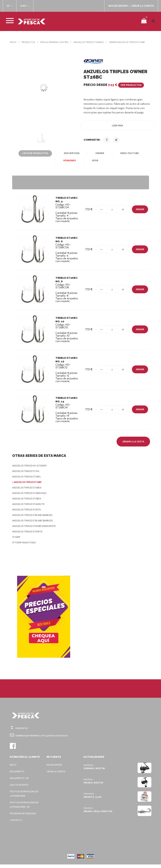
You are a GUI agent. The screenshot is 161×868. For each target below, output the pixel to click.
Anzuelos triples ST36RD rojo (31, 497)
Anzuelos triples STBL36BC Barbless (35, 524)
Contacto (16, 824)
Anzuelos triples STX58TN (28, 535)
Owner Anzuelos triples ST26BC (29, 46)
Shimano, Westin (93, 772)
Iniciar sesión (55, 768)
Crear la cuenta (57, 775)
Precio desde (113, 88)
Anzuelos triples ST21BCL (28, 480)
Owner (99, 157)
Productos (29, 42)
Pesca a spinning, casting (57, 42)
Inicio (13, 42)
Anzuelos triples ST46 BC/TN (29, 508)
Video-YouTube (128, 157)
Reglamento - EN (20, 782)
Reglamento (17, 775)
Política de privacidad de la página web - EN (25, 808)
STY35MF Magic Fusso (25, 546)
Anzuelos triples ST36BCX (28, 491)
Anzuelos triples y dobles (94, 42)
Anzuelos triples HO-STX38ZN (30, 469)
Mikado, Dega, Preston (98, 815)
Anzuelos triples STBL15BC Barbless (35, 519)
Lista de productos (36, 157)
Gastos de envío (20, 788)
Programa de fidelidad (24, 817)
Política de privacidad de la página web (25, 797)
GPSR (94, 164)
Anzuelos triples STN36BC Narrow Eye (36, 530)
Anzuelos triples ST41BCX (28, 502)
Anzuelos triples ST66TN (27, 513)
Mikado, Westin (93, 786)
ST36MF (16, 541)
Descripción (71, 157)
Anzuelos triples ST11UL (27, 475)
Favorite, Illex (92, 801)
